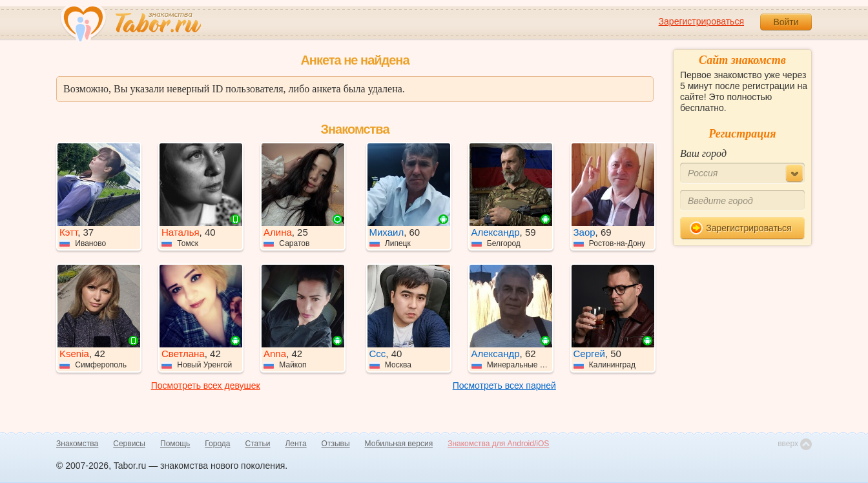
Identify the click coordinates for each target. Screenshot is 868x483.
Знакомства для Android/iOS (498, 444)
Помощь (175, 444)
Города (217, 444)
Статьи (258, 444)
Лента (295, 444)
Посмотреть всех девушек (206, 385)
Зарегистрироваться (701, 21)
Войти (786, 22)
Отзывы (336, 444)
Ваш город (703, 153)
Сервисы (129, 444)
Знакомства (77, 444)
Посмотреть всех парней (504, 385)
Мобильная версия (399, 444)
